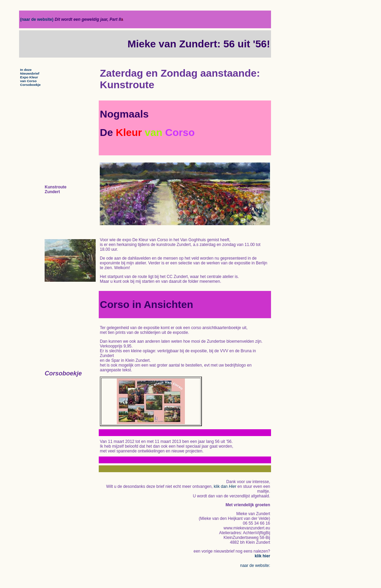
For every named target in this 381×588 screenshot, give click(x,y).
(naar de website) (37, 19)
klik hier (262, 556)
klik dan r (225, 486)
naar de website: (255, 566)
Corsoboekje (30, 85)
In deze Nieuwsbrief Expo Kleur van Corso (30, 75)
